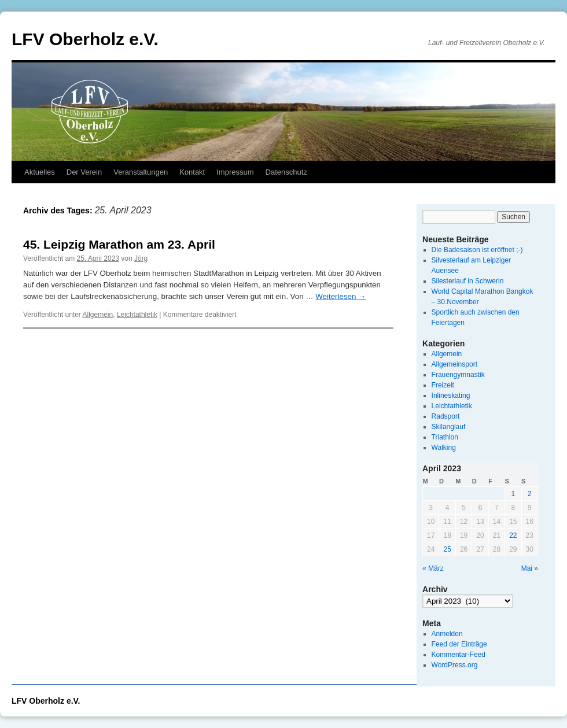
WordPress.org (455, 665)
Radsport (446, 416)
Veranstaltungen (141, 172)
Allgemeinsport (454, 364)
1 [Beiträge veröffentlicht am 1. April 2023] (513, 494)
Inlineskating (451, 396)
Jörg (141, 258)
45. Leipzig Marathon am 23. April (119, 244)
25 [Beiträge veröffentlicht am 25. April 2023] (447, 549)
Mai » (530, 568)
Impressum (235, 172)
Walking (444, 448)
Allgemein (98, 315)
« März (433, 568)
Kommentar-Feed (459, 655)
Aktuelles (40, 172)
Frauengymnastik (458, 375)
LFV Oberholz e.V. (85, 39)
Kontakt (192, 172)
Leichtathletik (137, 315)
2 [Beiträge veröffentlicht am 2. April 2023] (530, 494)
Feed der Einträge (459, 644)
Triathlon (445, 437)
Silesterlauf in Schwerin (468, 281)
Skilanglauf (449, 427)
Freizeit (443, 385)
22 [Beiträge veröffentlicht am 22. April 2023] (513, 535)
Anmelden (447, 634)
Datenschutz (286, 172)
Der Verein (84, 172)
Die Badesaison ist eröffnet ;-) (477, 250)
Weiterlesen (340, 296)
